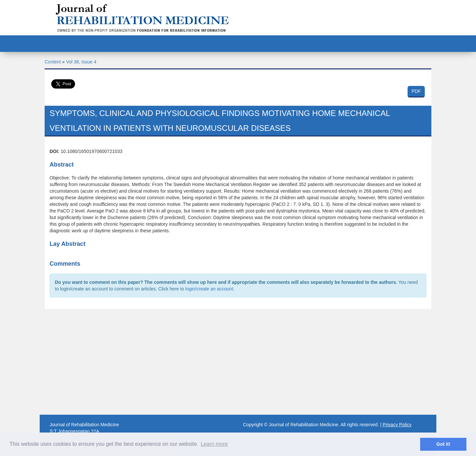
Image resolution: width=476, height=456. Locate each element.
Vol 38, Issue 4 (81, 62)
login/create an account (209, 289)
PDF (416, 91)
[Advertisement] (238, 362)
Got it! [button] (443, 444)
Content (53, 62)
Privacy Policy (397, 425)
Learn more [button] (214, 444)
